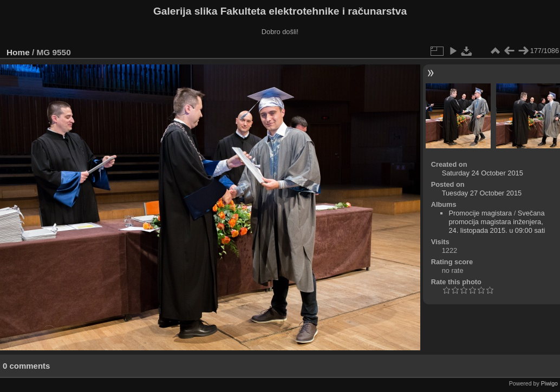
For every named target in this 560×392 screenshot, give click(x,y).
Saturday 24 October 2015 (483, 173)
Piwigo (549, 383)
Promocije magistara (480, 213)
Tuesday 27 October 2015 (482, 193)
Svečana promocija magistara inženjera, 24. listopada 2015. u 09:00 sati (497, 222)
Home (18, 52)
